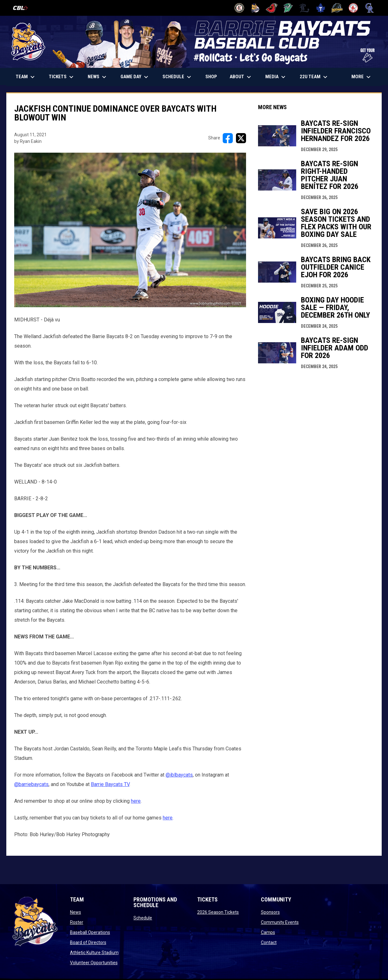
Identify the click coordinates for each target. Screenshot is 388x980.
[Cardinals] (272, 8)
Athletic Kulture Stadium (94, 953)
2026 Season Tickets (218, 912)
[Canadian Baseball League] (23, 8)
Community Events (280, 922)
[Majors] (305, 8)
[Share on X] (241, 138)
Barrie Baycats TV (110, 784)
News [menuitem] (98, 77)
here (136, 801)
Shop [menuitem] (214, 76)
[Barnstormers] (239, 8)
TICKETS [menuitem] (64, 77)
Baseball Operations (90, 932)
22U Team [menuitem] (314, 77)
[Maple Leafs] (321, 8)
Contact (269, 942)
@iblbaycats (179, 775)
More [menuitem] (362, 77)
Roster (77, 922)
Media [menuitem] (276, 77)
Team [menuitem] (26, 77)
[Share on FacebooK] (228, 138)
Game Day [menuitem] (135, 77)
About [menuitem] (241, 77)
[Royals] (370, 8)
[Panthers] (337, 8)
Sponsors (270, 912)
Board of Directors (88, 942)
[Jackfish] (288, 8)
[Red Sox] (353, 8)
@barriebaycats (31, 784)
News (76, 912)
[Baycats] (256, 8)
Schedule (143, 918)
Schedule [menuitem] (178, 77)
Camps (268, 932)
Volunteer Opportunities (94, 963)
